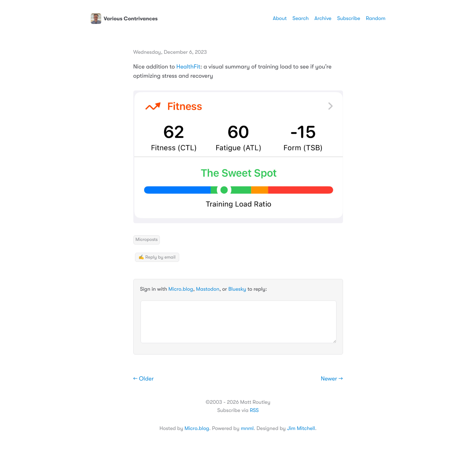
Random (376, 18)
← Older (144, 379)
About (280, 18)
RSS (254, 410)
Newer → (332, 379)
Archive (323, 18)
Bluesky (237, 289)
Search (301, 18)
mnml (247, 428)
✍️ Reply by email (157, 257)
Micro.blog (181, 289)
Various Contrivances (124, 19)
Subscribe (349, 18)
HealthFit (188, 67)
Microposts (147, 240)
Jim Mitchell (301, 428)
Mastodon (208, 289)
